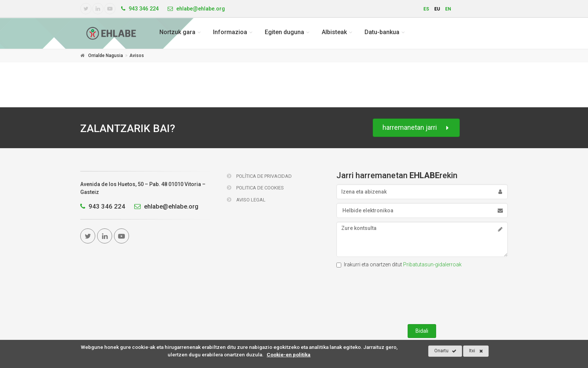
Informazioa (230, 32)
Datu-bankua (382, 32)
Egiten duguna (284, 32)
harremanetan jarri (416, 128)
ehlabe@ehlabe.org (164, 206)
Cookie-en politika (289, 354)
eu (437, 9)
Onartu (445, 351)
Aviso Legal (246, 200)
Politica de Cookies (255, 188)
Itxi (476, 351)
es (426, 9)
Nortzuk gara (177, 32)
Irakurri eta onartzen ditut (399, 264)
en (448, 9)
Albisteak (334, 32)
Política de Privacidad (259, 176)
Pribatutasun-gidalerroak (432, 264)
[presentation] (422, 294)
